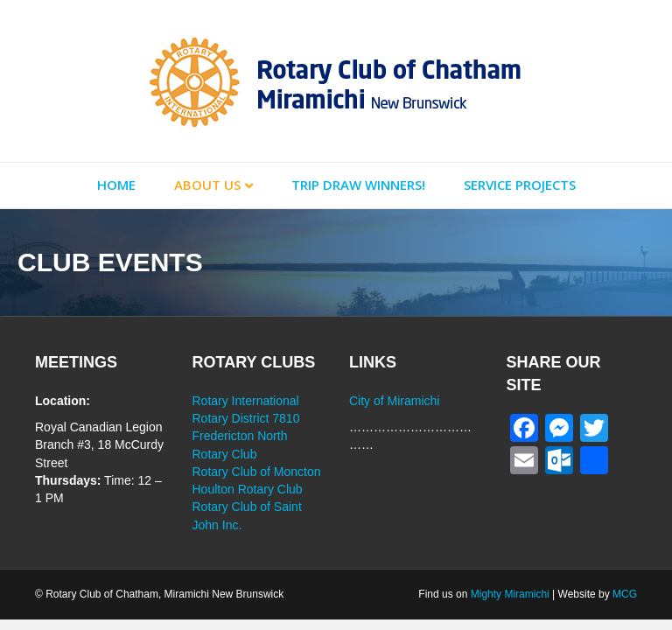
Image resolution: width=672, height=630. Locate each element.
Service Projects (520, 185)
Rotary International (246, 401)
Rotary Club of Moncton (257, 472)
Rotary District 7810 (246, 418)
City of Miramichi (394, 401)
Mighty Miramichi (510, 594)
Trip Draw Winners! (358, 185)
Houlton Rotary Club (248, 489)
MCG (625, 594)
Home (116, 185)
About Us (207, 185)
